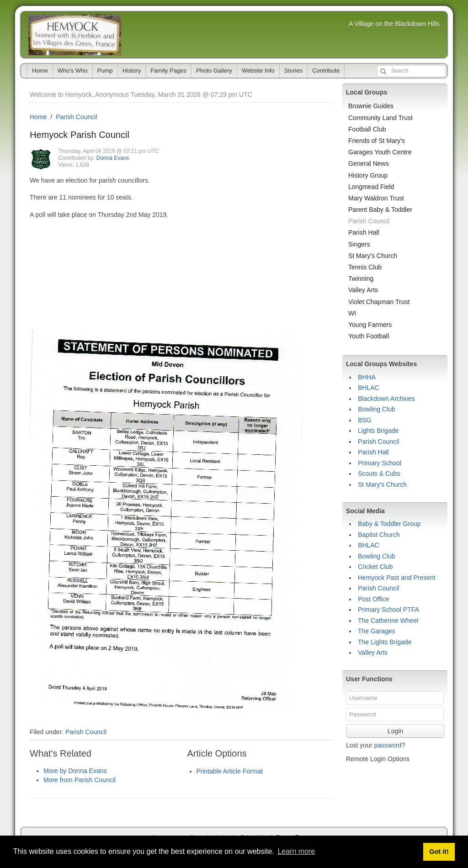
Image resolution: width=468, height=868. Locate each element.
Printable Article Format (230, 771)
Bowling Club (377, 409)
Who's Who (73, 71)
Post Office (373, 599)
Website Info (258, 71)
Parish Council (76, 117)
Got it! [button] (439, 852)
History (132, 71)
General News (369, 163)
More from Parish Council (80, 780)
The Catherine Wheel (388, 621)
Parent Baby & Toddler (380, 210)
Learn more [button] (296, 851)
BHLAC (369, 388)
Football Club (367, 129)
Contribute (326, 71)
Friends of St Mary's (377, 141)
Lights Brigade (378, 431)
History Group (368, 175)
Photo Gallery (214, 71)
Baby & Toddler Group (389, 524)
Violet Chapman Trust (379, 302)
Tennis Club (365, 267)
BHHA (367, 377)
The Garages (377, 631)
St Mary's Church (373, 256)
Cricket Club (375, 567)
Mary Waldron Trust (376, 198)
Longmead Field (371, 187)
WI (352, 313)
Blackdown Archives (386, 399)
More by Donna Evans (75, 771)
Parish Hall (364, 232)
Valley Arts (363, 290)
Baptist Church (379, 535)
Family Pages (168, 71)
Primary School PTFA (388, 610)
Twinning (361, 279)
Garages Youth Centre (380, 152)
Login (395, 731)
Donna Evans (113, 158)
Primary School (380, 463)
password (388, 745)
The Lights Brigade (385, 642)
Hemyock (75, 35)
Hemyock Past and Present (397, 578)
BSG (365, 420)
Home (40, 71)
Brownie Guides (371, 106)
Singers (359, 244)
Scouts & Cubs (379, 473)
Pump (105, 71)
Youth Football (369, 336)
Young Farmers (370, 325)
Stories (293, 71)
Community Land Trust (380, 118)
